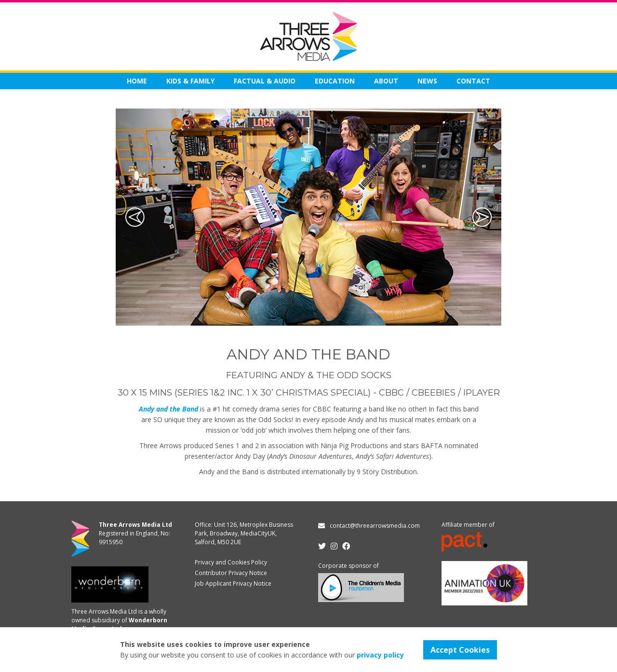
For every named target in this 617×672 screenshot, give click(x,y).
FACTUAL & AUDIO (265, 81)
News (427, 81)
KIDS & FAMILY (190, 81)
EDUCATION (335, 81)
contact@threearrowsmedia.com (375, 526)
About (386, 81)
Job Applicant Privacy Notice (233, 583)
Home (137, 81)
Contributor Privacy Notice (231, 573)
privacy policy (380, 655)
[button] (135, 217)
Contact (473, 81)
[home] (308, 36)
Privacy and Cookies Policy (231, 562)
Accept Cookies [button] (460, 650)
